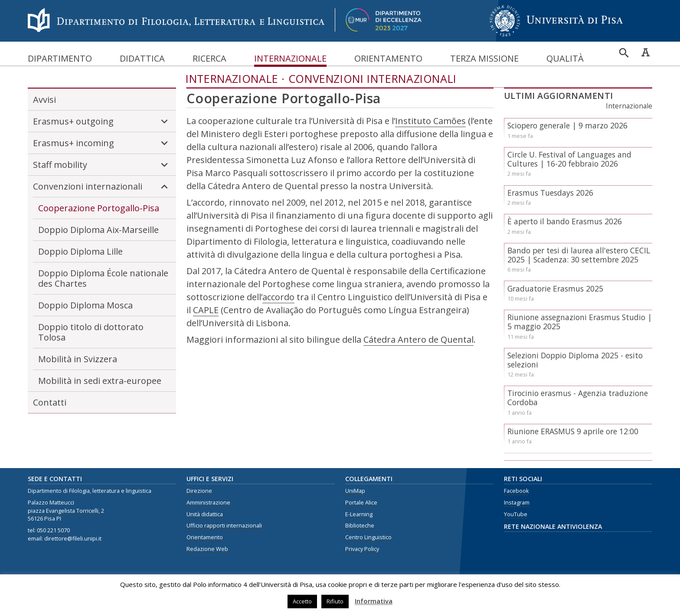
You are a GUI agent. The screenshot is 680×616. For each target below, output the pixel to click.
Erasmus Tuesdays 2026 (550, 193)
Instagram (517, 503)
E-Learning (359, 514)
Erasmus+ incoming (102, 143)
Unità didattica (205, 514)
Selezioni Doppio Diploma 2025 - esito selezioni (575, 360)
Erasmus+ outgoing (102, 121)
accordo (278, 297)
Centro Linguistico (368, 537)
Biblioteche (360, 526)
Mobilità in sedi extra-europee (100, 381)
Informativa (374, 601)
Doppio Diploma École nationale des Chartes (103, 278)
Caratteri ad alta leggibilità (645, 52)
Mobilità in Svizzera (78, 359)
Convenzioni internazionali (373, 79)
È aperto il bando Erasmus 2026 (565, 221)
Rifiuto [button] (335, 601)
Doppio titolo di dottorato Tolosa (91, 332)
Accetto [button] (302, 601)
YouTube (516, 514)
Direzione (199, 491)
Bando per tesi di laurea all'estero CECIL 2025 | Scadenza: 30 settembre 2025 (579, 255)
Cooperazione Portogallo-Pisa (99, 208)
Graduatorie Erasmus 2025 (555, 288)
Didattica (142, 58)
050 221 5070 (53, 530)
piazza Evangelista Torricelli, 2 (66, 511)
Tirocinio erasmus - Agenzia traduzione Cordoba (578, 398)
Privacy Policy (362, 549)
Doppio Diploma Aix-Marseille (98, 230)
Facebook (516, 491)
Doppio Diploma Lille (80, 251)
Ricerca (209, 58)
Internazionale (290, 58)
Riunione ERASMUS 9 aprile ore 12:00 (573, 431)
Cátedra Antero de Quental (418, 339)
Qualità (565, 58)
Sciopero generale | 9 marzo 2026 (567, 125)
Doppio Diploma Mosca (85, 305)
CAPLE (206, 310)
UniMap (355, 491)
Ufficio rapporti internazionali (224, 526)
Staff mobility (102, 165)
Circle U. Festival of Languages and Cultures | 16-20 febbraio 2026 (569, 159)
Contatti (50, 402)
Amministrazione (208, 503)
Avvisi (44, 100)
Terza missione (484, 58)
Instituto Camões (430, 121)
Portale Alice (361, 503)
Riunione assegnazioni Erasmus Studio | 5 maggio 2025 (580, 322)
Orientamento (388, 58)
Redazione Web (207, 549)
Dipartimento (60, 58)
